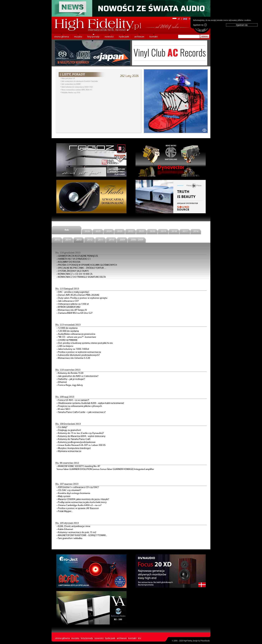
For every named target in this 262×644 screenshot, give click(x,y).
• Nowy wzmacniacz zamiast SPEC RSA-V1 (76, 90)
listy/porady (93, 37)
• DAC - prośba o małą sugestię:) (73, 292)
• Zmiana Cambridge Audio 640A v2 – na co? (79, 505)
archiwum (139, 37)
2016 (196, 232)
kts (140, 638)
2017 (185, 232)
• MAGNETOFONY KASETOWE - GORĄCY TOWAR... (82, 535)
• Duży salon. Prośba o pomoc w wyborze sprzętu (82, 298)
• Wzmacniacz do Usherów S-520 (73, 358)
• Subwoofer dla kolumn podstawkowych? (78, 355)
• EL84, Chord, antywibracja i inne (73, 526)
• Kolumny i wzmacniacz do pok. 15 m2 (76, 532)
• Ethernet (62, 382)
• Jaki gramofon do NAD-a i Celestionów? (78, 376)
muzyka (78, 37)
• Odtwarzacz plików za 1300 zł (73, 304)
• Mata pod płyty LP (68, 78)
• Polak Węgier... (65, 511)
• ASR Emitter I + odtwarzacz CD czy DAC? (78, 487)
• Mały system (63, 496)
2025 (98, 232)
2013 (79, 240)
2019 (163, 232)
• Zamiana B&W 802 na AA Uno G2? (75, 313)
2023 (120, 232)
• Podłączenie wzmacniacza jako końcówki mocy (82, 502)
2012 (90, 240)
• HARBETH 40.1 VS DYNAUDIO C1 (74, 259)
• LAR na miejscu (65, 346)
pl (179, 19)
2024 (109, 232)
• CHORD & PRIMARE (67, 340)
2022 (131, 232)
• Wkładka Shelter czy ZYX (70, 93)
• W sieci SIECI (63, 409)
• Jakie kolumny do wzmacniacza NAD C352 (77, 87)
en (190, 19)
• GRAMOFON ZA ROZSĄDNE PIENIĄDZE (77, 256)
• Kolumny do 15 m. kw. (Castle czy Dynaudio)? (80, 433)
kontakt (154, 37)
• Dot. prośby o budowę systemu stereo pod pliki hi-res (85, 343)
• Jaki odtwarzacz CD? (68, 301)
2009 (122, 240)
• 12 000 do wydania (67, 328)
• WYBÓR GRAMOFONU (69, 307)
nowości (109, 37)
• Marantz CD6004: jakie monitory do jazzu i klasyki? (83, 499)
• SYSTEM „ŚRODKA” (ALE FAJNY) (73, 271)
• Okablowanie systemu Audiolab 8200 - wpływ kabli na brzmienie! (90, 403)
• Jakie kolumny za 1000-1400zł (73, 349)
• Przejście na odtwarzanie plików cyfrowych (79, 406)
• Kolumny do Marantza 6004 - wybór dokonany (81, 436)
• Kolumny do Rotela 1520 (70, 373)
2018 (174, 232)
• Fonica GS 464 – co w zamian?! (73, 400)
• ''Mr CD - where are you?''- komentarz (76, 337)
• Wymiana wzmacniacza (69, 451)
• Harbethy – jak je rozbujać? (71, 379)
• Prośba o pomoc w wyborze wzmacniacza (79, 352)
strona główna (61, 37)
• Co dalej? (62, 427)
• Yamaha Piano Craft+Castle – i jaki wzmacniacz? (81, 412)
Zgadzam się (200, 25)
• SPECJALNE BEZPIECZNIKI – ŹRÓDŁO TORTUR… (81, 268)
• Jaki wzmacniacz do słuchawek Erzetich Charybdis (79, 81)
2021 (142, 232)
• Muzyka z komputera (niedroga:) (74, 448)
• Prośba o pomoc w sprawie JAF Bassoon (78, 508)
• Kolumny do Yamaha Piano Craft (73, 439)
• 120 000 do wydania (68, 331)
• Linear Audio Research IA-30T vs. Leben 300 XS (81, 445)
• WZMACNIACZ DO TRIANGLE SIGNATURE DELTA (81, 277)
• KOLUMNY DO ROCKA (69, 262)
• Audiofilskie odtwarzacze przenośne (76, 334)
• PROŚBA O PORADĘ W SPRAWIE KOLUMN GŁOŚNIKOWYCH (87, 265)
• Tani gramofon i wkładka (69, 538)
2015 (57, 240)
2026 (87, 232)
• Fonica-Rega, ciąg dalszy (70, 385)
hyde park (124, 37)
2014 (68, 240)
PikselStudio (205, 641)
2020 (152, 232)
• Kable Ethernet (65, 529)
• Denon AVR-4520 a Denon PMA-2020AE (78, 295)
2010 (111, 240)
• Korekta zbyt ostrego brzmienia (73, 493)
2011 (101, 240)
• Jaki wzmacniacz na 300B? (71, 84)
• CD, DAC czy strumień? (69, 490)
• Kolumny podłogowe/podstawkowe (76, 442)
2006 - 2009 (137, 240)
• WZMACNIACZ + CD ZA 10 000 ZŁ (75, 274)
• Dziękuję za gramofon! (69, 430)
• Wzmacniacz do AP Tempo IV (72, 310)
